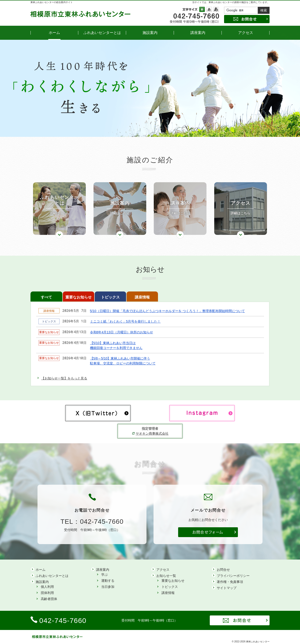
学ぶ (105, 575)
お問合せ (247, 19)
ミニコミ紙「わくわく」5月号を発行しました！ (125, 321)
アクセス (163, 570)
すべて (46, 297)
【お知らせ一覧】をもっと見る (64, 378)
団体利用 (47, 593)
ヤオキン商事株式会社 (152, 433)
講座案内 (103, 570)
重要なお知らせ (79, 297)
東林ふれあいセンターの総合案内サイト (52, 2)
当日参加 (108, 587)
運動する (108, 581)
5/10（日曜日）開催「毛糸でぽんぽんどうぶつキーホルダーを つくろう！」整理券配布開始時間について (167, 311)
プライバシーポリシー (233, 576)
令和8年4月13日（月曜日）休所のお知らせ (122, 332)
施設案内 (42, 582)
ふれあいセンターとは (52, 576)
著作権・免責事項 (230, 582)
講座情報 (142, 297)
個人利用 (47, 587)
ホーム (41, 570)
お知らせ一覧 (166, 576)
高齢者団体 (49, 599)
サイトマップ (227, 588)
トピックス (110, 297)
